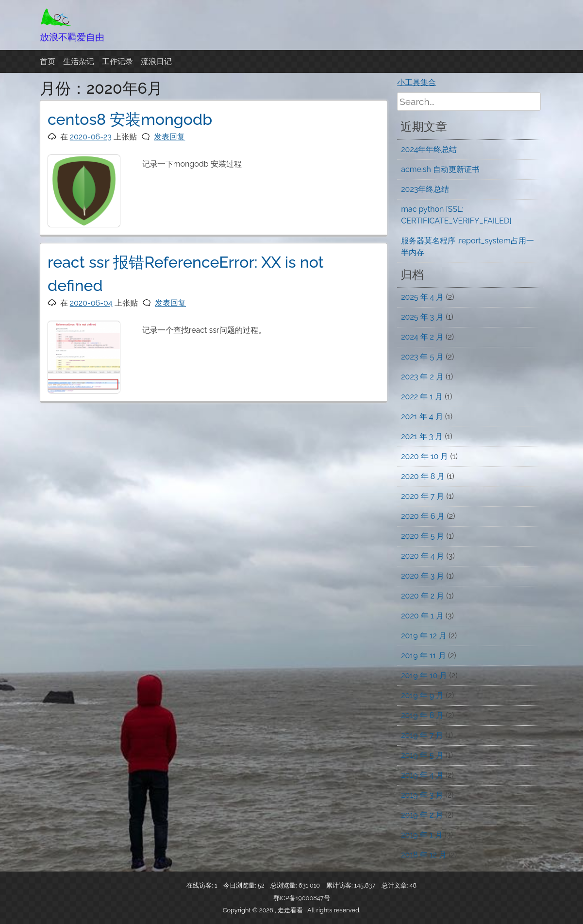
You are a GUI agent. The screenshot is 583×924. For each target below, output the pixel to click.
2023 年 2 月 (422, 377)
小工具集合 (416, 82)
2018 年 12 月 (424, 855)
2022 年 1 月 (422, 397)
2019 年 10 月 (424, 676)
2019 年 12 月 (424, 636)
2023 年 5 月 (422, 357)
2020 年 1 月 (422, 616)
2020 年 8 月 (423, 476)
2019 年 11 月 (423, 656)
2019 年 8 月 (422, 715)
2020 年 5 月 (423, 536)
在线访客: (200, 885)
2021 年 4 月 (422, 417)
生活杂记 (79, 61)
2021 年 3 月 (422, 436)
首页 (48, 61)
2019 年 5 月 (422, 755)
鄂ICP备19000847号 (302, 898)
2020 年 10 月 (425, 456)
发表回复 (169, 137)
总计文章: (396, 885)
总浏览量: (284, 885)
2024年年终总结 (429, 149)
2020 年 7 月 (423, 496)
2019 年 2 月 (422, 815)
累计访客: (340, 885)
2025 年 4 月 (422, 297)
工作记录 (117, 61)
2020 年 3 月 (423, 576)
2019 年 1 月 (422, 835)
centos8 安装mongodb (130, 119)
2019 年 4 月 (422, 775)
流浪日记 (156, 61)
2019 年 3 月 (422, 795)
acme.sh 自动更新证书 (440, 169)
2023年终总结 (425, 189)
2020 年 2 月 (423, 596)
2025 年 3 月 (422, 317)
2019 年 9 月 (422, 695)
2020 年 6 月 (423, 516)
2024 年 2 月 (422, 337)
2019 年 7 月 (422, 735)
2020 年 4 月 (423, 556)
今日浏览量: (241, 885)
